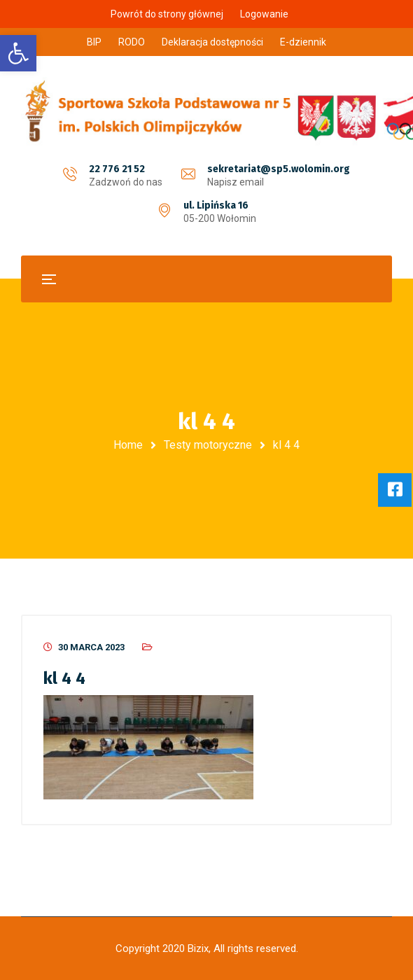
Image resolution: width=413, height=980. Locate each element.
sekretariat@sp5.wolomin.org (279, 169)
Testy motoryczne (208, 445)
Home (128, 445)
